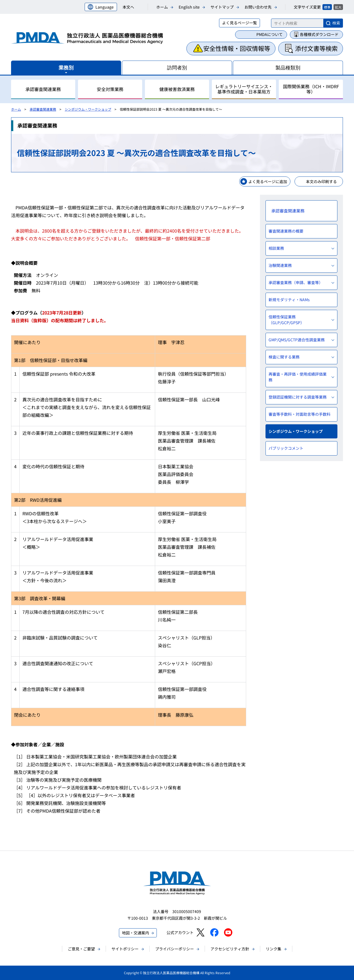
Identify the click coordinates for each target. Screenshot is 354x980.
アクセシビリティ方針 (230, 949)
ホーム (162, 7)
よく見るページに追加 (268, 181)
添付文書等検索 (316, 48)
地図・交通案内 (136, 933)
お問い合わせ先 (258, 7)
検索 (336, 23)
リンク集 (274, 949)
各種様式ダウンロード (319, 34)
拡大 (338, 7)
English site (189, 7)
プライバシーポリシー (175, 949)
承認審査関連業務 (43, 109)
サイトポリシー (125, 949)
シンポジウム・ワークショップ (88, 109)
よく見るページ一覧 (240, 23)
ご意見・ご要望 (81, 949)
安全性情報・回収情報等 (237, 48)
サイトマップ (222, 7)
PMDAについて (270, 34)
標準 (327, 7)
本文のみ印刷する (321, 181)
